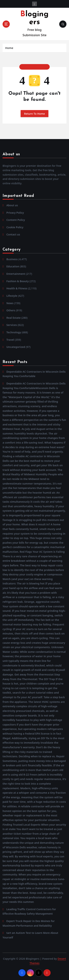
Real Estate (14, 318)
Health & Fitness (17, 288)
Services (12, 325)
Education (13, 266)
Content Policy (16, 220)
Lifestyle (12, 296)
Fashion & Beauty (18, 281)
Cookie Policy (15, 227)
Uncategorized (16, 347)
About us (12, 205)
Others (11, 310)
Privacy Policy (15, 213)
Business (12, 259)
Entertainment (16, 274)
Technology (14, 332)
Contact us (13, 234)
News (10, 303)
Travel (10, 340)
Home (9, 48)
